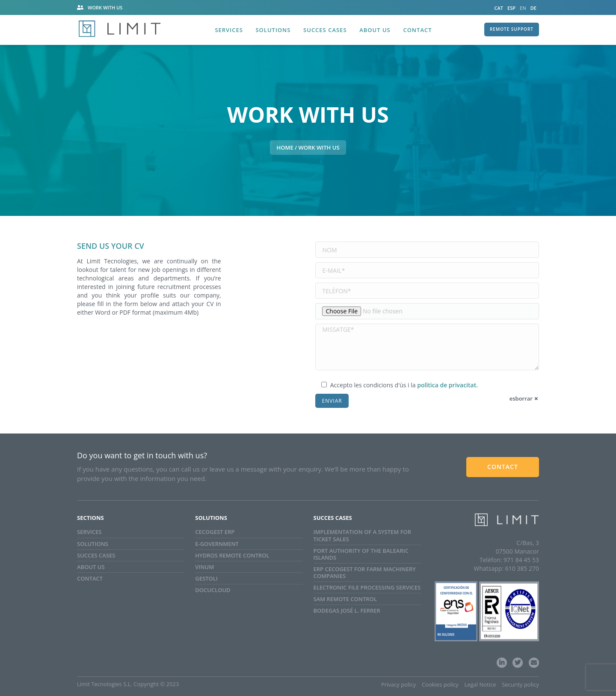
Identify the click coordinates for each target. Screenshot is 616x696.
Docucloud (213, 590)
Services (229, 30)
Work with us (105, 7)
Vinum (204, 567)
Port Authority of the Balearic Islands (361, 554)
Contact (417, 30)
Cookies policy (440, 684)
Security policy (520, 684)
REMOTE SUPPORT (512, 29)
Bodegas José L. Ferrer (347, 610)
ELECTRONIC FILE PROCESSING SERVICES (367, 587)
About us (375, 30)
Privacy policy (398, 684)
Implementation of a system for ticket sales (363, 535)
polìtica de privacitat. (447, 385)
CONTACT (503, 467)
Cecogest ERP (215, 532)
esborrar (521, 398)
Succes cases (96, 555)
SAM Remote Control (345, 599)
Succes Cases (325, 30)
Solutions (273, 30)
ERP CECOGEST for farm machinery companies (365, 572)
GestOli (206, 578)
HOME (285, 147)
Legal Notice (480, 684)
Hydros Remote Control (232, 555)
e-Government (217, 544)
